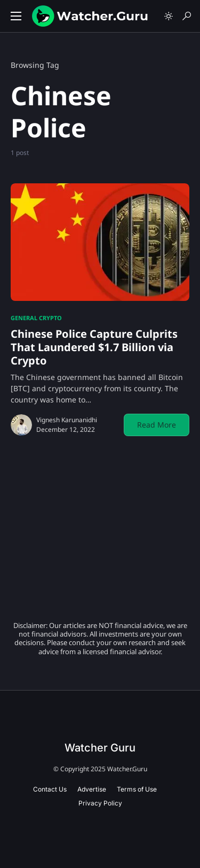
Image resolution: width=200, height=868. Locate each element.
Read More (157, 425)
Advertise (92, 789)
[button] (16, 16)
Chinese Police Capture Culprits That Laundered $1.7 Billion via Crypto (94, 347)
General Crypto (36, 318)
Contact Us (50, 789)
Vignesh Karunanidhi (67, 420)
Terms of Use (137, 789)
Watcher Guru (100, 748)
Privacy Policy (100, 803)
